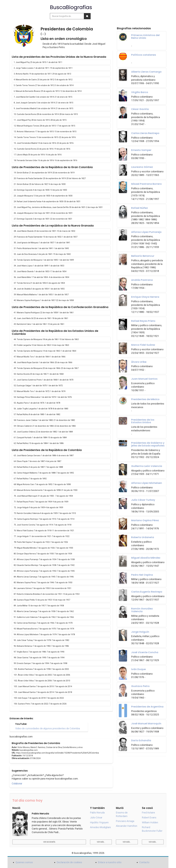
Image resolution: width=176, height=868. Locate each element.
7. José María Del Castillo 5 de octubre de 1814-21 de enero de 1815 (43, 97)
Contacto (144, 862)
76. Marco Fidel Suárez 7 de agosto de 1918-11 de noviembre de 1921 (44, 531)
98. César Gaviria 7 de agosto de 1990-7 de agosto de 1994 (39, 658)
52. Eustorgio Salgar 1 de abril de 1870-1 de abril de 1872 (38, 386)
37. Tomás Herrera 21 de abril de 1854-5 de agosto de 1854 (39, 283)
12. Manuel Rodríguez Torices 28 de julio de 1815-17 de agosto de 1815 (44, 126)
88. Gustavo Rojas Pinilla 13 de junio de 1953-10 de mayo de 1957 (42, 600)
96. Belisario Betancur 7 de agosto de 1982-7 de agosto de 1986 (41, 646)
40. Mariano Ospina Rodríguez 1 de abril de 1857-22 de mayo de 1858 (44, 300)
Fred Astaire (148, 813)
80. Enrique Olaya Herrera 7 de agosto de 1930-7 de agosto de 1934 (43, 554)
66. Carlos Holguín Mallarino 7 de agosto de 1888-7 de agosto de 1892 (44, 473)
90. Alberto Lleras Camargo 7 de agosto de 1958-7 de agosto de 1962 (44, 611)
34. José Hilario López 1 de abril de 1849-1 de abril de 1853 (39, 266)
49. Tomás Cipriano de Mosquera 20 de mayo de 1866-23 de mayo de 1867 (46, 368)
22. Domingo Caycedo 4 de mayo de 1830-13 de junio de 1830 (40, 190)
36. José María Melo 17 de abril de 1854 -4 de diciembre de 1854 (41, 277)
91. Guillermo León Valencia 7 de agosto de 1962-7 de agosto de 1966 (44, 617)
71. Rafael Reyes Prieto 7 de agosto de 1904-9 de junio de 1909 (41, 502)
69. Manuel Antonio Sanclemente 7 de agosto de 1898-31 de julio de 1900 (46, 490)
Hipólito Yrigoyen (99, 822)
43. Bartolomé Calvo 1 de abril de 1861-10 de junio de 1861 (39, 324)
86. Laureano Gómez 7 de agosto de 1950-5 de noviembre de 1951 (43, 588)
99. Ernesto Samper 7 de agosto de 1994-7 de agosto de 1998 (40, 663)
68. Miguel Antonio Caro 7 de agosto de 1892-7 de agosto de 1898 (42, 484)
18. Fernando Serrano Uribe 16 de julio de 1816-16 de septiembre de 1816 (46, 160)
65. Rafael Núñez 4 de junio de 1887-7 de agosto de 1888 (38, 467)
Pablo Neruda (97, 813)
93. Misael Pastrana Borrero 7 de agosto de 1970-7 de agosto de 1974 (44, 629)
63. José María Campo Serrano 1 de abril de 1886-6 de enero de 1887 (44, 456)
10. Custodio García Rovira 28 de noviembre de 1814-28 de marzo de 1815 (46, 114)
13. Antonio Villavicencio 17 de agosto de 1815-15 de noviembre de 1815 (45, 132)
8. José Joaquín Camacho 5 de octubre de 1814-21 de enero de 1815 (44, 103)
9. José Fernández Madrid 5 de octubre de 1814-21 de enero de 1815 (44, 108)
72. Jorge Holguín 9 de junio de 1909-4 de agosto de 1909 (38, 507)
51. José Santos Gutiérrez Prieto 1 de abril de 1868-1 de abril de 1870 (44, 380)
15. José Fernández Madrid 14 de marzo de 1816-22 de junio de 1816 (44, 143)
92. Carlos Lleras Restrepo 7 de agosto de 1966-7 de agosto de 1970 (43, 623)
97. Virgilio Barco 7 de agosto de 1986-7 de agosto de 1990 (39, 652)
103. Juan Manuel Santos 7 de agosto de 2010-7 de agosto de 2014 (43, 686)
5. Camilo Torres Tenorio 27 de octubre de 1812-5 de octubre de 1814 (44, 85)
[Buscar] (87, 16)
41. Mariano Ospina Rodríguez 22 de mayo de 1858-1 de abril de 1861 (44, 313)
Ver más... (101, 842)
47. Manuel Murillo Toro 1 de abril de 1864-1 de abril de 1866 (40, 357)
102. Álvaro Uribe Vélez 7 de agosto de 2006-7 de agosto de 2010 (42, 681)
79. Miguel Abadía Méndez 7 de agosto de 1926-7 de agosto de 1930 (43, 548)
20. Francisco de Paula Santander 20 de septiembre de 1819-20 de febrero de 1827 (50, 178)
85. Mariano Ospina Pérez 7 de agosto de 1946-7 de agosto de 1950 (43, 583)
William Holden (150, 822)
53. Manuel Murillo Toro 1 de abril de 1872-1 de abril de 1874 (40, 391)
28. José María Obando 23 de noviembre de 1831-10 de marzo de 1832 (44, 231)
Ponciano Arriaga (125, 821)
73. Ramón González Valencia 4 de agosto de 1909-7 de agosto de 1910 (45, 513)
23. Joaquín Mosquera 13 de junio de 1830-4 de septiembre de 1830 (43, 196)
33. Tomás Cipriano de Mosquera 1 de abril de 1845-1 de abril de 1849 (44, 260)
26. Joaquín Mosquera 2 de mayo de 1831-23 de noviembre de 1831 (43, 213)
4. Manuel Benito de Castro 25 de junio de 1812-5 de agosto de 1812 (43, 80)
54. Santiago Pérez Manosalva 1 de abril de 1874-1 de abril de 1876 (43, 397)
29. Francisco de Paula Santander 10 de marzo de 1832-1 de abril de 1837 (46, 237)
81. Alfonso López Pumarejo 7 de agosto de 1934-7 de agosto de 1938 (44, 559)
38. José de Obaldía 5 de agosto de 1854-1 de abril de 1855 (39, 289)
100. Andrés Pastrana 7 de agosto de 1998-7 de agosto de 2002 (41, 669)
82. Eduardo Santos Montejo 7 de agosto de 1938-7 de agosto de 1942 (44, 565)
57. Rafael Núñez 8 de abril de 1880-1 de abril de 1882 (37, 414)
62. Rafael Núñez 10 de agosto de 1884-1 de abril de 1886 (39, 443)
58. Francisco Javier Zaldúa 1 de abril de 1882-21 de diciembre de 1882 (44, 420)
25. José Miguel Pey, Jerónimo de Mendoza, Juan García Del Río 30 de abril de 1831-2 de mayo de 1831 (58, 207)
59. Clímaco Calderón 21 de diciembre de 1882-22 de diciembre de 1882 (45, 426)
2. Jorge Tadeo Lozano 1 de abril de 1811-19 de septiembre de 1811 (43, 68)
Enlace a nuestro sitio (110, 862)
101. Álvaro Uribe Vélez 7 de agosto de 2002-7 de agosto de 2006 (42, 675)
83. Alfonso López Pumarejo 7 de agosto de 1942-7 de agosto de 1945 (44, 571)
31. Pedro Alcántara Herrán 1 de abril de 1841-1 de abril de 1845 (41, 248)
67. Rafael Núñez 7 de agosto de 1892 (30, 479)
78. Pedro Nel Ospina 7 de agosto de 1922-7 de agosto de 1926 (41, 542)
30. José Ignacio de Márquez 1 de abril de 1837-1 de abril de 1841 (42, 243)
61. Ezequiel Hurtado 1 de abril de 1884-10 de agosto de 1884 (40, 438)
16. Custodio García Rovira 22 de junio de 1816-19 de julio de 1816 (42, 149)
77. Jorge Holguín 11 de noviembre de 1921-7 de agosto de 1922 (42, 536)
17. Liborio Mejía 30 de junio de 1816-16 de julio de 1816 (38, 155)
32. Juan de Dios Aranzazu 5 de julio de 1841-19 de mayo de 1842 (42, 254)
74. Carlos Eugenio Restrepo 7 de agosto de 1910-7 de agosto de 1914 (44, 519)
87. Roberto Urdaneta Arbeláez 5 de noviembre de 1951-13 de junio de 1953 (47, 594)
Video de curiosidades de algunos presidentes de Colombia (48, 728)
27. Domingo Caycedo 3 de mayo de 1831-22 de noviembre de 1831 (43, 219)
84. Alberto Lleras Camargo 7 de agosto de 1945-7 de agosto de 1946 (44, 577)
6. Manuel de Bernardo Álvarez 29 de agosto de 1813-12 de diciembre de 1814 (48, 91)
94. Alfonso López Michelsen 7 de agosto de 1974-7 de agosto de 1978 (44, 634)
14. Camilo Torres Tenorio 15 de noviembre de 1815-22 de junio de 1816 (45, 137)
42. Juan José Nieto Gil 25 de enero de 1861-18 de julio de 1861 (41, 318)
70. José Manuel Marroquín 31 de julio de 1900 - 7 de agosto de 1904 (43, 496)
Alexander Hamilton (127, 826)
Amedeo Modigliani (100, 827)
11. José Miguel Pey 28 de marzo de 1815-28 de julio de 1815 (40, 120)
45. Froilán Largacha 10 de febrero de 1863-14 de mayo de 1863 (41, 345)
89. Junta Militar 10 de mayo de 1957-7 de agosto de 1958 (39, 606)
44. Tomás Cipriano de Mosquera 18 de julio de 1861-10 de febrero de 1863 (46, 339)
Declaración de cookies (69, 862)
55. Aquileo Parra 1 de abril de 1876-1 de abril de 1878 (37, 403)
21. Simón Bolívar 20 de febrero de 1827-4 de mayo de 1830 (40, 184)
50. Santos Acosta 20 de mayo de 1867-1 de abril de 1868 (39, 374)
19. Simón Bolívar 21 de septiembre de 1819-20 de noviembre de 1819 (44, 173)
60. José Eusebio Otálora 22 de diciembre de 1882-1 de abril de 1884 (43, 432)
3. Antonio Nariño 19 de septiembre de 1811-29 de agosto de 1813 (42, 74)
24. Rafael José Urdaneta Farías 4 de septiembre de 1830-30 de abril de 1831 (47, 202)
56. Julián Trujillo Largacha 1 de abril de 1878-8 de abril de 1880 (41, 409)
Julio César (96, 817)
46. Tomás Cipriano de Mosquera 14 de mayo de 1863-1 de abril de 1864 (45, 351)
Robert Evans (149, 817)
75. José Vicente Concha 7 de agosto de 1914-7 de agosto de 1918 (43, 525)
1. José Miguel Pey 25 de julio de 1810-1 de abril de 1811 (38, 62)
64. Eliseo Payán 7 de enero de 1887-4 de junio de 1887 (37, 461)
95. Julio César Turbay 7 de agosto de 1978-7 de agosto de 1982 (41, 640)
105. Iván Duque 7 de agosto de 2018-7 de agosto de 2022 (39, 698)
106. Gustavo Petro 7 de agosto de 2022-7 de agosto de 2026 (40, 704)
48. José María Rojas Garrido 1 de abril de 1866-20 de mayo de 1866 (43, 362)
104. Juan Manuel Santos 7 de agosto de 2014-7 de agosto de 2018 (43, 692)
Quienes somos (24, 862)
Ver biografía (49, 842)
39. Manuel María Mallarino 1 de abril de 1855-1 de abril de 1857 (41, 295)
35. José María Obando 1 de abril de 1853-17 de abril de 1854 (40, 271)
